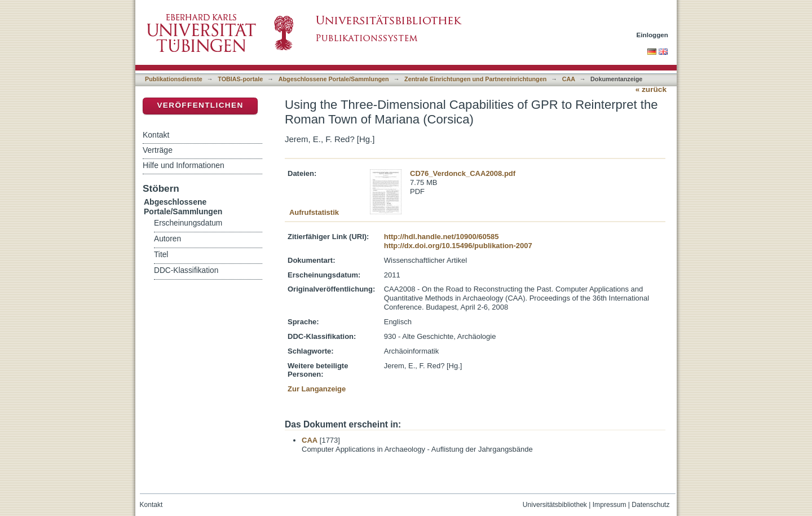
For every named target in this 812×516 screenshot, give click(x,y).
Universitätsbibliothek (555, 505)
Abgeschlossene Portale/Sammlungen (334, 79)
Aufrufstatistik (314, 212)
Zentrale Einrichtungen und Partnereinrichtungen (475, 79)
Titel (161, 255)
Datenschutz (650, 505)
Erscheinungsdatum (188, 223)
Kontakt (156, 135)
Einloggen (653, 35)
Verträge (158, 150)
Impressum (610, 505)
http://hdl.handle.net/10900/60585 (442, 237)
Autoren (167, 239)
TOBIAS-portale (240, 79)
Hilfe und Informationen (184, 165)
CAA (569, 79)
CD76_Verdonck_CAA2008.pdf (463, 173)
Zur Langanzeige (317, 389)
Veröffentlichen (200, 105)
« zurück (651, 89)
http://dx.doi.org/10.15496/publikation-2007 (458, 246)
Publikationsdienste (174, 79)
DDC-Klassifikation (186, 270)
